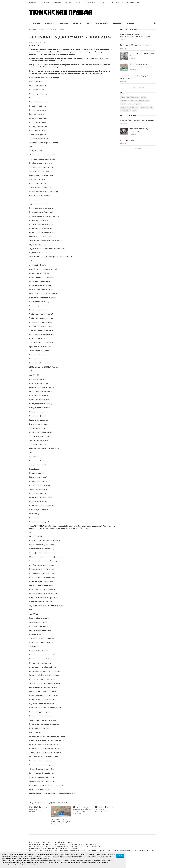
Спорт (78, 2)
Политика (33, 2)
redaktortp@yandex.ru (65, 842)
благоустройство (126, 111)
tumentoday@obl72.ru (88, 844)
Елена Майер (144, 107)
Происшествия (90, 2)
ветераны (124, 104)
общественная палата (142, 101)
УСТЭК (137, 107)
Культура (68, 2)
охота (152, 107)
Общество (57, 2)
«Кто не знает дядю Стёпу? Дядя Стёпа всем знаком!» (136, 77)
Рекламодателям (133, 2)
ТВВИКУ (123, 97)
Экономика (45, 2)
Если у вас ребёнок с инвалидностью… (136, 45)
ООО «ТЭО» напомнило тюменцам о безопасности (140, 66)
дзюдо (134, 111)
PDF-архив (130, 23)
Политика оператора (32, 864)
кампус (130, 104)
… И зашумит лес (127, 140)
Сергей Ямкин (125, 101)
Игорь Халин (138, 104)
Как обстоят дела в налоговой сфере (142, 55)
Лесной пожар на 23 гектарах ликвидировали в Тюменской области (136, 36)
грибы (132, 101)
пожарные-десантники (127, 107)
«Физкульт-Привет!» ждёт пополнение (140, 130)
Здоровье (104, 2)
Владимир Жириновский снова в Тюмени (137, 120)
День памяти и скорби (133, 97)
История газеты (117, 2)
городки (144, 97)
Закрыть (120, 856)
